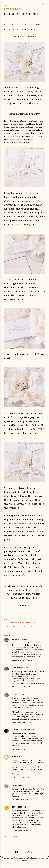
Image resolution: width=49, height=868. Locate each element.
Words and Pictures (21, 730)
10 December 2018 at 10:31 (22, 800)
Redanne (16, 694)
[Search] (43, 4)
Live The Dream (14, 9)
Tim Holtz (23, 626)
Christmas (28, 622)
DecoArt (36, 622)
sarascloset (17, 807)
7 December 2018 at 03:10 (22, 660)
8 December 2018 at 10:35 (22, 778)
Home (7, 14)
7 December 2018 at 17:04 (22, 749)
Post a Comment (12, 836)
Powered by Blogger (25, 852)
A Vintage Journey (23, 92)
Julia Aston (17, 639)
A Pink (15, 756)
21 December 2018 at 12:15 (22, 831)
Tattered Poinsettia (11, 626)
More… (37, 14)
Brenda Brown (19, 668)
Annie (15, 785)
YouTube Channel (22, 14)
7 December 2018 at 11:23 (21, 723)
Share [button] (6, 619)
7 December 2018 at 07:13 (22, 687)
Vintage (30, 626)
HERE (41, 429)
